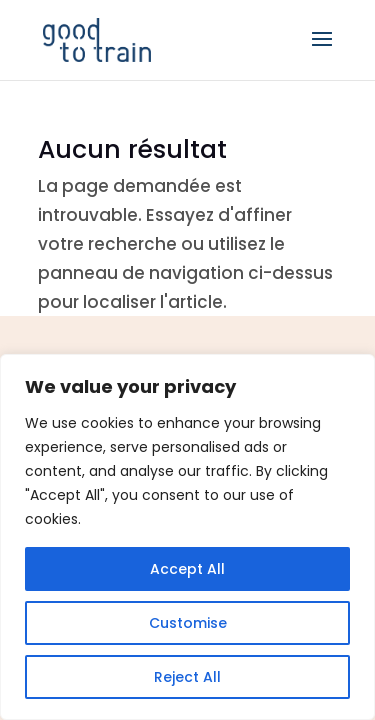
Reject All (187, 677)
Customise (188, 623)
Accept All (187, 569)
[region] (187, 537)
